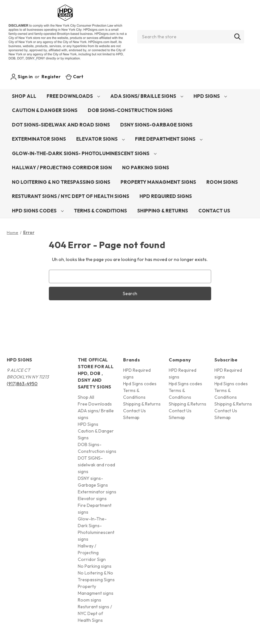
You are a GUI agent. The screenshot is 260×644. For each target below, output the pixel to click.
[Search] (238, 37)
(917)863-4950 (22, 384)
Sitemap (131, 417)
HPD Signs (210, 96)
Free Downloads (73, 96)
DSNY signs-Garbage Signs (156, 125)
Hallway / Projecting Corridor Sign (62, 168)
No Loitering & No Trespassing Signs (61, 182)
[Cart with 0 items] (74, 77)
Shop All (24, 96)
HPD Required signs (166, 196)
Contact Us (214, 211)
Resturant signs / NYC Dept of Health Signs (71, 196)
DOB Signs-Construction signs (130, 110)
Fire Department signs (169, 139)
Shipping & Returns (163, 211)
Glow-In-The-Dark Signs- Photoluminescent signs (84, 153)
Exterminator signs (39, 139)
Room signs (222, 182)
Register (51, 77)
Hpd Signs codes (38, 211)
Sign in (22, 77)
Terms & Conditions (100, 211)
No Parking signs (146, 168)
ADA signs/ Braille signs (147, 96)
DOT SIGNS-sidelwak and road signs (61, 125)
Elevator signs (100, 139)
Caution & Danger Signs (45, 110)
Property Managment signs (158, 182)
